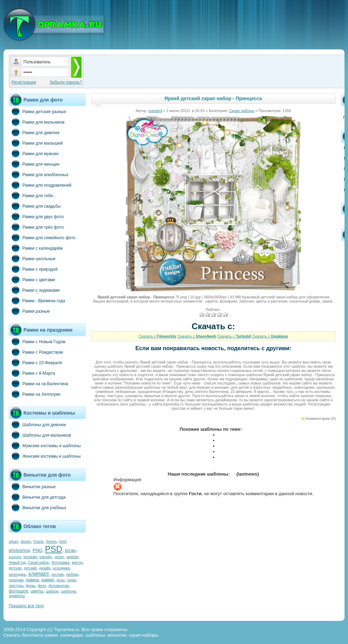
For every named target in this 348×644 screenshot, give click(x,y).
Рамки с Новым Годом (37, 341)
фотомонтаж (59, 586)
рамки (48, 580)
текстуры (16, 586)
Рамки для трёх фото (36, 227)
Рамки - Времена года (37, 300)
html (63, 542)
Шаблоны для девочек (37, 424)
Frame (39, 542)
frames (52, 542)
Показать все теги (26, 606)
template (30, 557)
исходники (62, 568)
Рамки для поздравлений (40, 185)
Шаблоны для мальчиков (40, 435)
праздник (16, 580)
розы (61, 580)
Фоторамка (60, 563)
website (72, 557)
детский (30, 568)
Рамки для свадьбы (35, 206)
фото (42, 586)
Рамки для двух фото (36, 216)
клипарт (39, 574)
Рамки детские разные (37, 111)
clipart (13, 542)
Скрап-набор (39, 563)
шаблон (52, 591)
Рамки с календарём (36, 248)
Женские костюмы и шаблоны (45, 456)
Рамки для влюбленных (39, 174)
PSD (53, 549)
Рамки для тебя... (33, 195)
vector (59, 557)
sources (15, 557)
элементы (17, 596)
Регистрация (24, 82)
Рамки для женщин (34, 164)
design (26, 542)
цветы (37, 591)
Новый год (17, 563)
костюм (58, 574)
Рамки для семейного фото (42, 237)
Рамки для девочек (34, 132)
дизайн (45, 568)
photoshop (19, 550)
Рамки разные (29, 311)
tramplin (46, 557)
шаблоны (68, 591)
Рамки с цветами (32, 279)
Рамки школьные (32, 258)
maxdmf (155, 111)
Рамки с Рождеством (36, 352)
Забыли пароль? (66, 82)
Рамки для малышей (36, 143)
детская (15, 568)
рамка (32, 580)
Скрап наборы (242, 111)
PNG (37, 550)
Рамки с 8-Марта (32, 373)
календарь (17, 574)
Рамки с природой (33, 269)
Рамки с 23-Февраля (35, 362)
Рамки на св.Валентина (38, 383)
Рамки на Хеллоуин (35, 394)
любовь (72, 574)
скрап (72, 580)
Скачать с (157, 336)
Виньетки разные (32, 486)
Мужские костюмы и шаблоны (45, 445)
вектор (77, 563)
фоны (31, 586)
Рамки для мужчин (34, 153)
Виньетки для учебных (37, 507)
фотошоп (18, 591)
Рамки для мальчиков (37, 122)
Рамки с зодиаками (34, 290)
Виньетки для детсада (37, 497)
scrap (70, 550)
